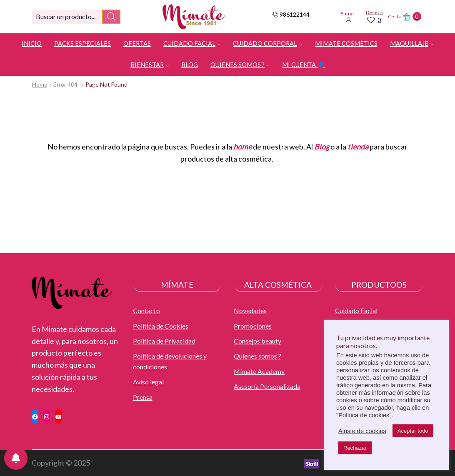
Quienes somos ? (240, 65)
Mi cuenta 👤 (303, 65)
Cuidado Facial (192, 44)
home (242, 147)
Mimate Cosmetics (346, 44)
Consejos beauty (257, 341)
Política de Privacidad (164, 341)
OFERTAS (137, 44)
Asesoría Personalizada (267, 387)
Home (40, 84)
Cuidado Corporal (267, 44)
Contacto (146, 310)
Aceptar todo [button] (413, 431)
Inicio (32, 44)
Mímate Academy (259, 371)
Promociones (253, 326)
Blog (190, 65)
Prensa (143, 397)
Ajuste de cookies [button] (362, 431)
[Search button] (111, 17)
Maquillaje (412, 44)
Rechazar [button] (355, 448)
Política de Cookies (161, 326)
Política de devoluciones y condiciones (170, 362)
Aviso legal (148, 382)
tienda (358, 147)
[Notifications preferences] (16, 458)
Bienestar (150, 65)
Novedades (250, 310)
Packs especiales (82, 44)
